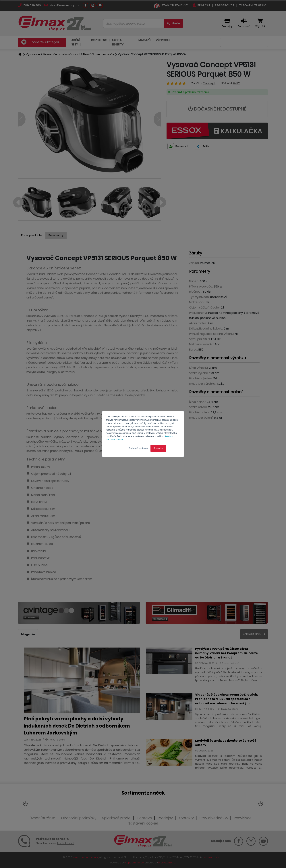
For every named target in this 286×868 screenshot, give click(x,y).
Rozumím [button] (158, 448)
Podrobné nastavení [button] (138, 448)
